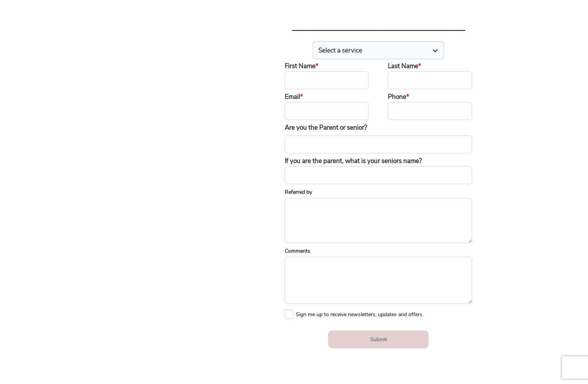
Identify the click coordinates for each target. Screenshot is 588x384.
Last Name (404, 66)
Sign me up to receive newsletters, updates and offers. (360, 313)
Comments (297, 251)
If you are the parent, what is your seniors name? (353, 161)
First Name (301, 66)
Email (294, 97)
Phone (398, 97)
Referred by (298, 192)
